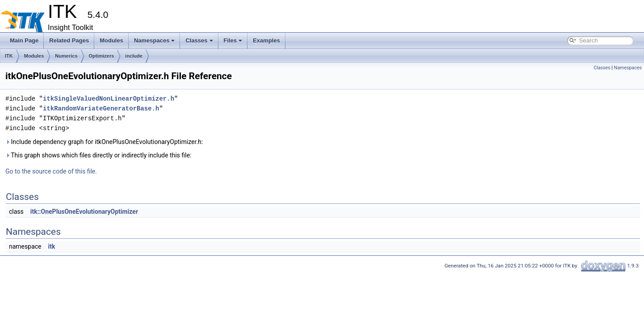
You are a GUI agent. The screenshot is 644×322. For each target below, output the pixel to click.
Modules (111, 40)
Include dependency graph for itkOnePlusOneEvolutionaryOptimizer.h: (104, 142)
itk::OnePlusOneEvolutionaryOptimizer (84, 212)
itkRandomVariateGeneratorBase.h (101, 108)
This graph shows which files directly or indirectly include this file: (98, 155)
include (134, 56)
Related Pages (69, 40)
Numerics (66, 56)
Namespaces (155, 40)
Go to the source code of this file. (51, 171)
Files (233, 40)
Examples (266, 40)
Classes (199, 40)
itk (51, 246)
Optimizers (102, 56)
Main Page (24, 40)
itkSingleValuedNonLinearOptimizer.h (109, 99)
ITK (9, 56)
